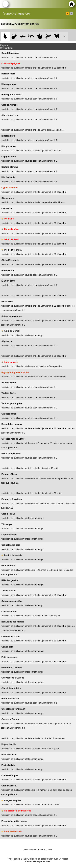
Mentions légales (30, 849)
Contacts (42, 849)
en (71, 14)
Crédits (49, 849)
